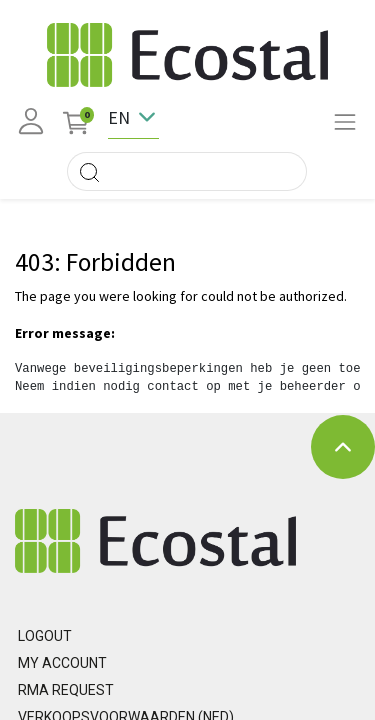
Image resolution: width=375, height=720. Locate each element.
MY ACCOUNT (62, 663)
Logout (45, 636)
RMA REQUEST (66, 690)
